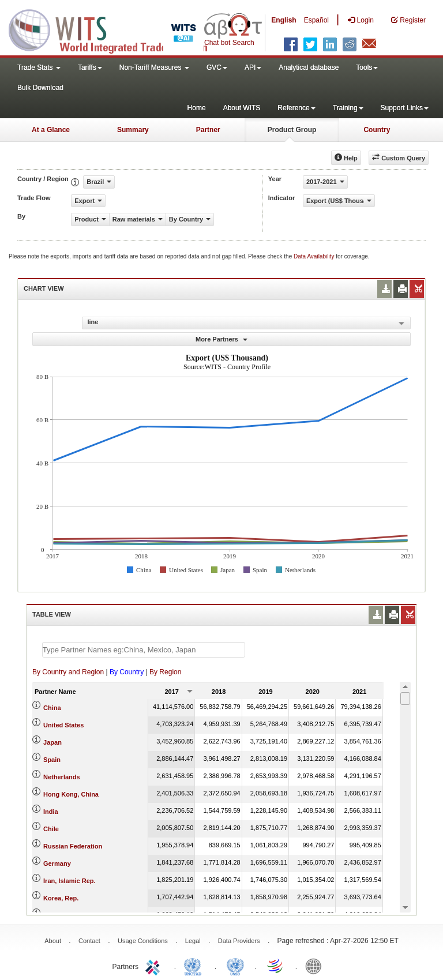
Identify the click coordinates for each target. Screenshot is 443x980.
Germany (57, 863)
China (52, 708)
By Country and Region (68, 672)
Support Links (405, 108)
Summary (133, 130)
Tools (367, 67)
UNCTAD (195, 966)
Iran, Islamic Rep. (69, 881)
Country (377, 130)
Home (197, 108)
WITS (115, 29)
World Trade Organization (276, 966)
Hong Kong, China (71, 794)
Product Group (292, 130)
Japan (52, 742)
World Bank (316, 966)
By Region (165, 672)
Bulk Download (40, 88)
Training (348, 108)
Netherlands (62, 777)
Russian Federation (73, 846)
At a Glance (51, 130)
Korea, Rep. (61, 898)
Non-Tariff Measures (154, 67)
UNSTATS (235, 966)
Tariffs (90, 67)
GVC (217, 67)
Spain (52, 760)
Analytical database (309, 67)
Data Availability (315, 256)
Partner (208, 130)
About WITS (242, 108)
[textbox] (144, 650)
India (51, 812)
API (253, 67)
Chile (51, 829)
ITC (155, 966)
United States (63, 725)
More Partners (221, 339)
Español (316, 20)
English (284, 20)
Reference (296, 108)
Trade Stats (39, 67)
